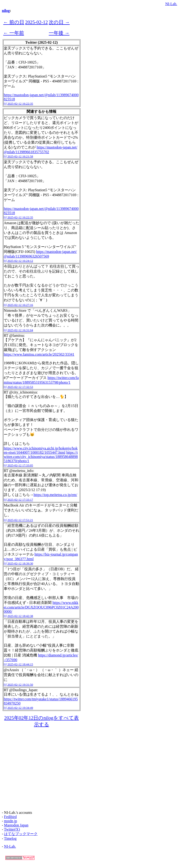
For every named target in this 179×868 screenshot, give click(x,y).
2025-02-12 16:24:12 (20, 261)
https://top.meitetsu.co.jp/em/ (55, 495)
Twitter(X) (12, 829)
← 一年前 (14, 33)
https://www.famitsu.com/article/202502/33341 (39, 354)
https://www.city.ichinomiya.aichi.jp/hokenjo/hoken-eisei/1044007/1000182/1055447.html (41, 450)
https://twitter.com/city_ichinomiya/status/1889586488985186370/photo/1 (41, 457)
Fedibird (10, 817)
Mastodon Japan (16, 825)
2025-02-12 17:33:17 (20, 500)
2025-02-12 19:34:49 (20, 708)
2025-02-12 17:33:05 (20, 465)
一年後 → (59, 33)
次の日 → (59, 22)
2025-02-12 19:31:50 (20, 685)
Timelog (10, 838)
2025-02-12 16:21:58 (20, 156)
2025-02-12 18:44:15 (20, 664)
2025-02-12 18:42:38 (20, 616)
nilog (6, 11)
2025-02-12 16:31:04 (20, 330)
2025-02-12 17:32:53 (20, 387)
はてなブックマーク (21, 834)
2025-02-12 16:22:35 (20, 104)
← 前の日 (14, 22)
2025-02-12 (36, 22)
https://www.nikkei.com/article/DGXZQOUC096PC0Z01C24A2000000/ (41, 607)
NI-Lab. (171, 4)
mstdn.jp (10, 821)
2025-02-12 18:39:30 (20, 563)
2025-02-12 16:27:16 (20, 305)
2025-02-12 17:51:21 (20, 520)
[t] (5, 104)
